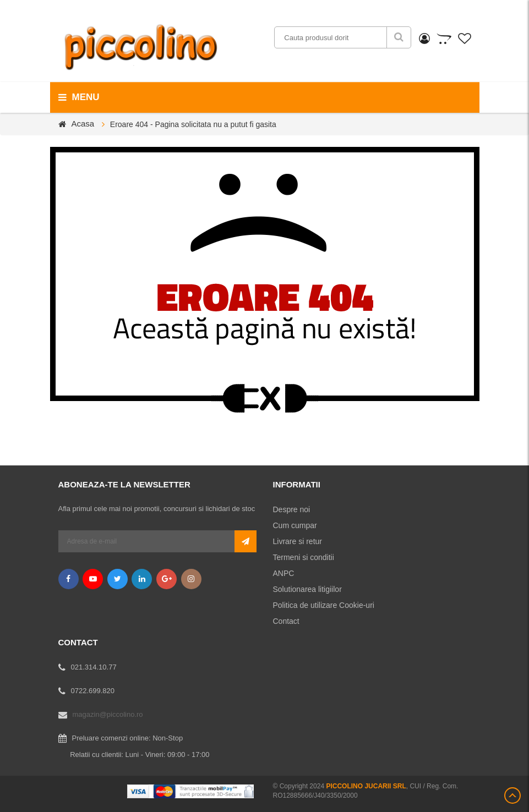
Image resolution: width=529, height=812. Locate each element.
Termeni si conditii (304, 557)
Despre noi (292, 509)
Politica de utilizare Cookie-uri (324, 605)
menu (79, 97)
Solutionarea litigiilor (307, 589)
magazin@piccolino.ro (108, 714)
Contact (286, 621)
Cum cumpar (295, 525)
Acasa (83, 124)
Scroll (512, 795)
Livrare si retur (298, 541)
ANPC (284, 573)
